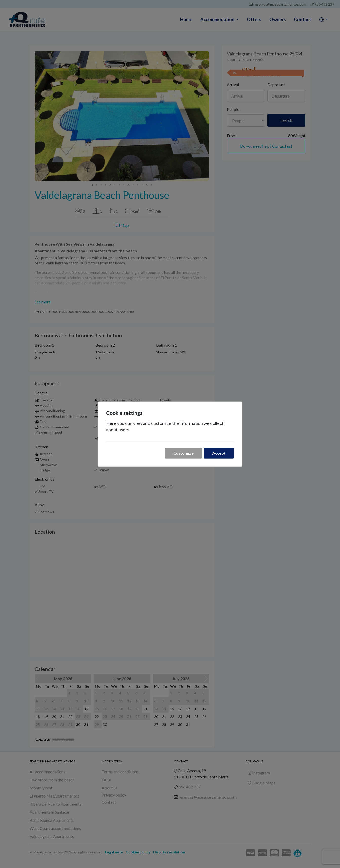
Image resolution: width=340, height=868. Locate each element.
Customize (183, 453)
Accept (219, 453)
